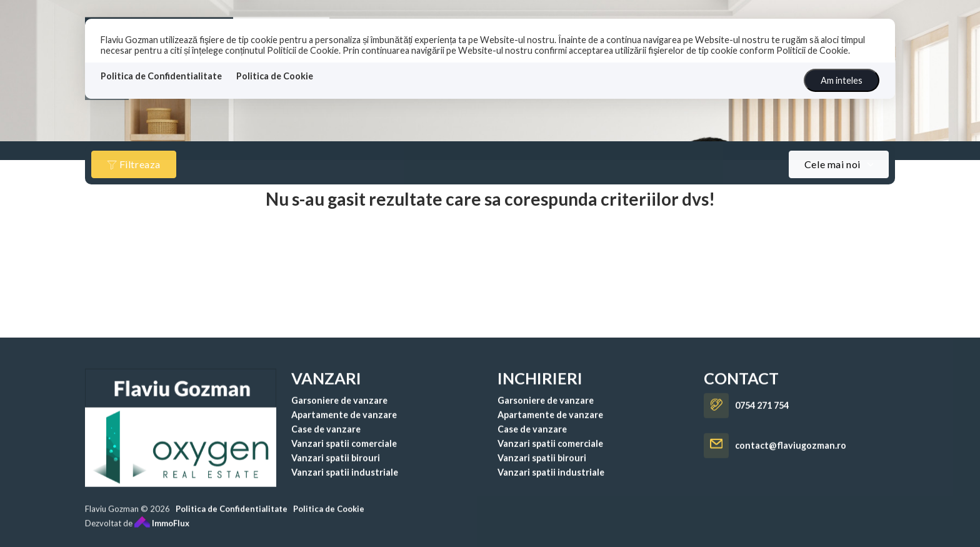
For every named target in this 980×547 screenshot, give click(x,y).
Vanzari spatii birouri (336, 470)
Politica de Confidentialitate (161, 76)
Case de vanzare (326, 441)
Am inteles (842, 80)
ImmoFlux (162, 535)
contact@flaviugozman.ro (791, 458)
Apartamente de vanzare (344, 427)
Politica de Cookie (275, 76)
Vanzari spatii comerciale (344, 455)
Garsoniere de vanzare (339, 412)
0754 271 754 (762, 418)
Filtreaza (134, 164)
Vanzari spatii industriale (345, 484)
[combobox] (839, 164)
